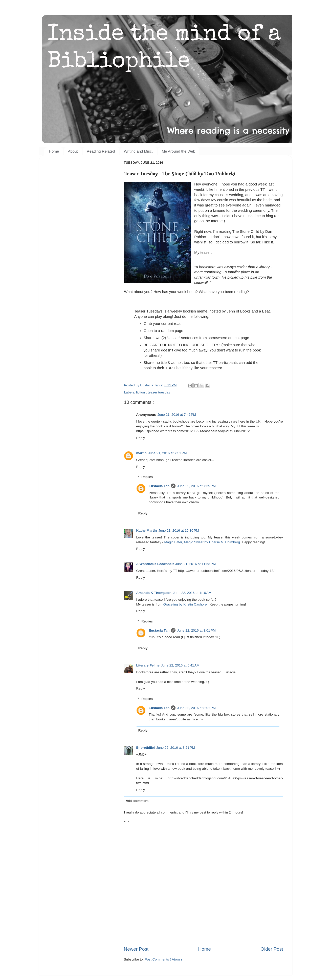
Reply (141, 438)
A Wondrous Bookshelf (155, 564)
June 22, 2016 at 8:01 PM (196, 630)
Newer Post (136, 949)
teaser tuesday (159, 392)
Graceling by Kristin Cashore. (186, 604)
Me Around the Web (179, 151)
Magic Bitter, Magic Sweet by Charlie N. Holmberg (202, 542)
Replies (147, 477)
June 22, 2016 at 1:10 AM (192, 593)
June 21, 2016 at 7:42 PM (177, 415)
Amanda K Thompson (154, 593)
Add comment (137, 801)
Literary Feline (148, 665)
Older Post (272, 949)
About (73, 151)
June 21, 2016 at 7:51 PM (168, 453)
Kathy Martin (147, 530)
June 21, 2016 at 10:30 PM (179, 530)
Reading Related (101, 151)
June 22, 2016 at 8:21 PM (176, 748)
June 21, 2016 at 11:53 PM (195, 564)
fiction (141, 392)
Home (54, 151)
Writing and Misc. (138, 151)
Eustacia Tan (159, 486)
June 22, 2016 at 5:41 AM (180, 665)
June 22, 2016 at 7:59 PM (196, 486)
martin (141, 453)
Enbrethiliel (146, 748)
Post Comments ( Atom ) (163, 959)
